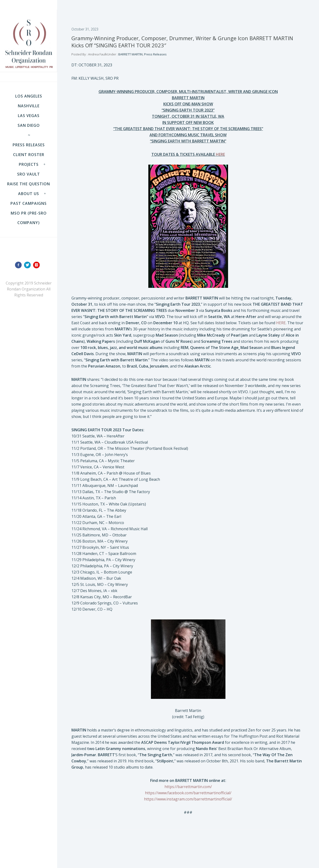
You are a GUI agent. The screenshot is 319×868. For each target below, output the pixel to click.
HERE (281, 323)
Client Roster (29, 155)
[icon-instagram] (38, 265)
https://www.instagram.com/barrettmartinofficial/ (188, 799)
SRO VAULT (29, 174)
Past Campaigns (29, 203)
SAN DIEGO (29, 125)
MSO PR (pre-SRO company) (29, 218)
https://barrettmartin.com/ (188, 787)
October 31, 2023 (85, 29)
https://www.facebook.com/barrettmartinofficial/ (188, 793)
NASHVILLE (29, 106)
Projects (29, 164)
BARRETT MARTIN (130, 54)
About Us (29, 194)
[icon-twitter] (29, 265)
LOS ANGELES (29, 96)
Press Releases (29, 145)
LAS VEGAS (29, 116)
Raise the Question (29, 184)
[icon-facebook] (20, 265)
